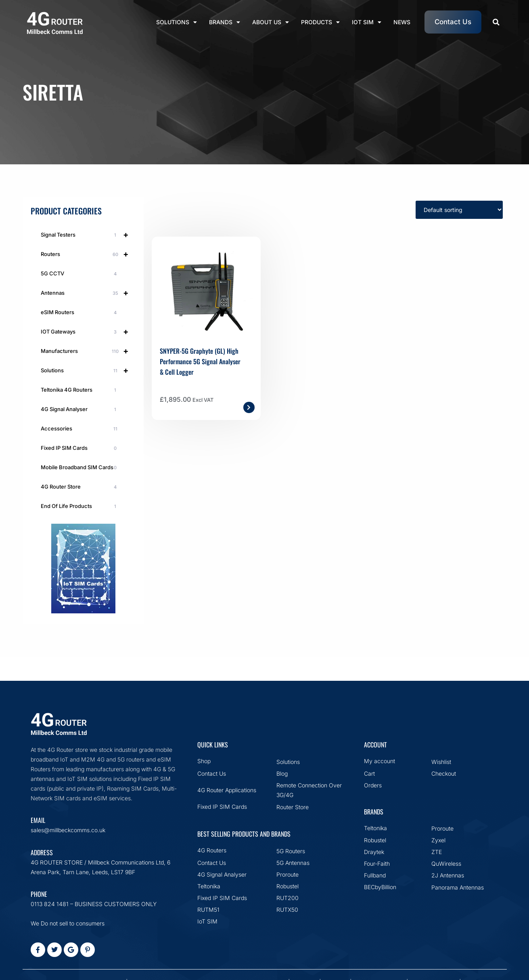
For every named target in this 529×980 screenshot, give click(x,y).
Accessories (80, 429)
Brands (225, 22)
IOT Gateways (88, 332)
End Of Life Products (80, 506)
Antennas (88, 293)
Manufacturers (88, 351)
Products (320, 22)
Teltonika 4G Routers (80, 390)
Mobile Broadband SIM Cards (80, 468)
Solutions (177, 22)
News (402, 22)
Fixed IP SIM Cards (80, 448)
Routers (88, 254)
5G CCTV (80, 274)
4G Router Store (80, 487)
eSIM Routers (80, 313)
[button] (496, 22)
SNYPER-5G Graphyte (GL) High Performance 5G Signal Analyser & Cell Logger (200, 361)
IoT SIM (367, 22)
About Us (271, 22)
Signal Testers (88, 235)
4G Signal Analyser (80, 409)
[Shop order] (459, 210)
